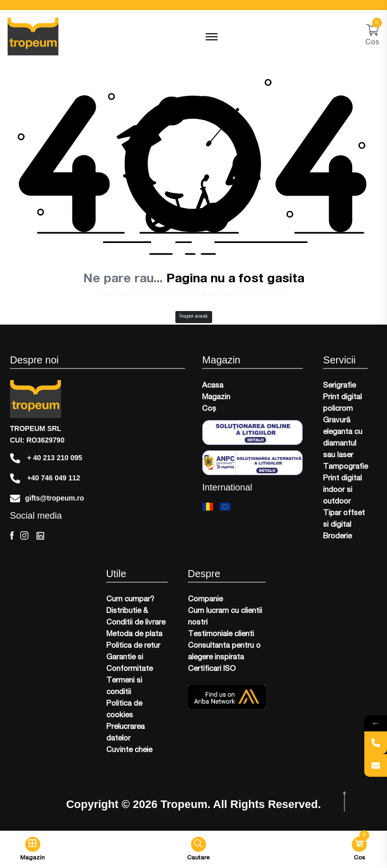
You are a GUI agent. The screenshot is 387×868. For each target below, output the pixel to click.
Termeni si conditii (124, 687)
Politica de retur (133, 646)
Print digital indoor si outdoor (342, 490)
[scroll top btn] (345, 802)
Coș (209, 409)
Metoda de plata (134, 634)
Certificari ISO (212, 669)
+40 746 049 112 (45, 478)
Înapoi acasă (193, 317)
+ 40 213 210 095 (46, 458)
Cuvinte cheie (129, 750)
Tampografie (345, 467)
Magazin (216, 397)
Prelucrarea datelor (125, 733)
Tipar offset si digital (344, 519)
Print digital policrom (342, 403)
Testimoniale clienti (221, 634)
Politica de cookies (124, 710)
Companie (205, 600)
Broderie (337, 537)
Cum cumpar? (130, 600)
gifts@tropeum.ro (47, 499)
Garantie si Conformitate (130, 663)
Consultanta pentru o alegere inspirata (224, 652)
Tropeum (184, 804)
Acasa (213, 386)
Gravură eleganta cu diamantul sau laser (343, 438)
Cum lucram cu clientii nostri (225, 617)
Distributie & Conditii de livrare (136, 617)
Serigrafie (339, 386)
